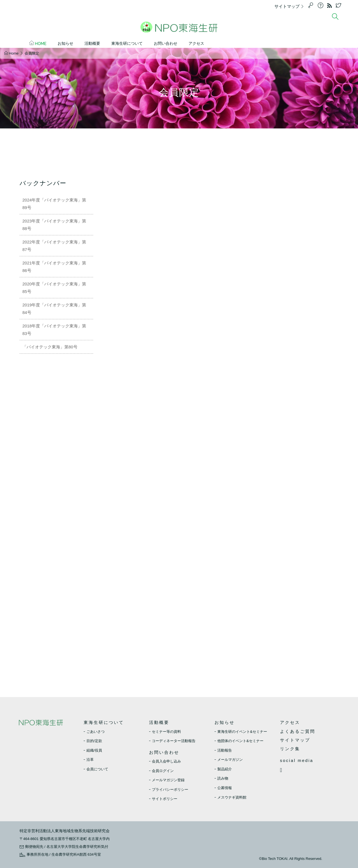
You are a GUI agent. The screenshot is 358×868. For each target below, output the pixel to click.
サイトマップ (291, 6)
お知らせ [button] (65, 43)
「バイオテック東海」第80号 (50, 347)
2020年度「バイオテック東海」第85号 (54, 288)
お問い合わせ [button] (166, 43)
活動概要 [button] (92, 43)
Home (38, 43)
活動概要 (159, 722)
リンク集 (290, 749)
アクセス (196, 43)
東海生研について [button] (127, 43)
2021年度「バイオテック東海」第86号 (54, 267)
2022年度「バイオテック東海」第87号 (54, 246)
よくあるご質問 (298, 731)
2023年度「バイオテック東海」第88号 (54, 225)
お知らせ (225, 722)
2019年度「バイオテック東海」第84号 (54, 309)
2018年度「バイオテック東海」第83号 (54, 330)
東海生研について (104, 722)
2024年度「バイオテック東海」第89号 (54, 204)
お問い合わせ (164, 752)
